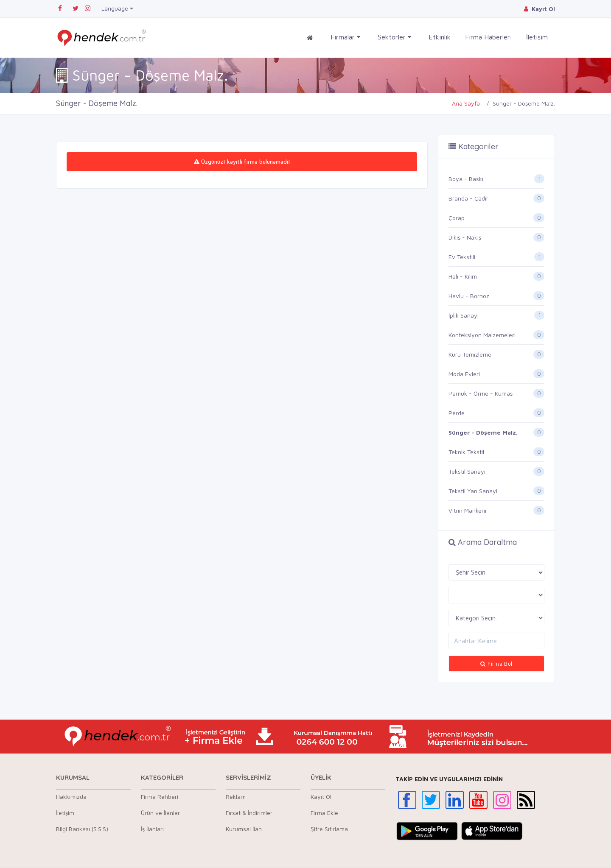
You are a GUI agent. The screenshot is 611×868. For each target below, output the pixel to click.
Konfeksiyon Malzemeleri (482, 335)
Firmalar (345, 37)
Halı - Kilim (463, 276)
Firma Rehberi (160, 797)
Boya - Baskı (466, 179)
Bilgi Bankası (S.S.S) (82, 829)
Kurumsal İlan (244, 829)
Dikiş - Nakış (465, 237)
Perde (457, 413)
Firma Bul (496, 664)
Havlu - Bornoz (469, 296)
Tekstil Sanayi (467, 471)
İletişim (537, 37)
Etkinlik (440, 37)
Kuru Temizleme (470, 354)
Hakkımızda (71, 797)
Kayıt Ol (321, 797)
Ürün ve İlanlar (160, 813)
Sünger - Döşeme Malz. (483, 432)
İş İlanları (152, 829)
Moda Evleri (464, 374)
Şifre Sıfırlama (329, 829)
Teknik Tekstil (466, 452)
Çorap (457, 218)
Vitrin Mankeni (467, 510)
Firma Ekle (324, 813)
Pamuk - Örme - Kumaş (481, 393)
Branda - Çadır (468, 198)
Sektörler (394, 37)
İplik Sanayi (464, 315)
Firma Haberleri (488, 37)
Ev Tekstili (462, 257)
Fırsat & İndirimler (249, 813)
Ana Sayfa (466, 103)
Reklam (236, 797)
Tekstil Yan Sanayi (473, 491)
